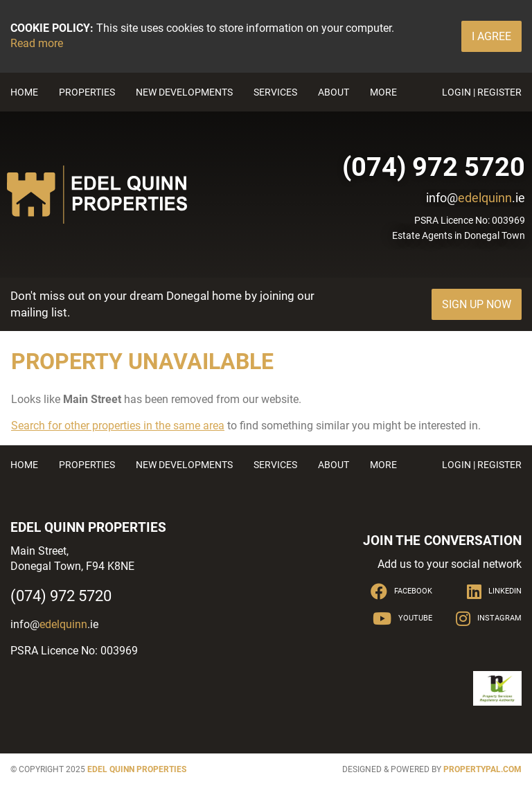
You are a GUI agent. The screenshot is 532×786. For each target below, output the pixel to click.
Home (24, 92)
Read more (37, 43)
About (334, 92)
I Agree (491, 36)
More (383, 92)
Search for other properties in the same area (118, 426)
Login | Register (482, 92)
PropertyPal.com (482, 769)
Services (275, 92)
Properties (87, 92)
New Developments (184, 92)
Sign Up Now (477, 304)
